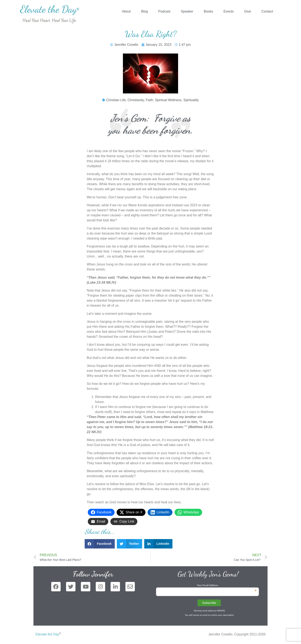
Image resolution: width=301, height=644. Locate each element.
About (126, 11)
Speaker (187, 11)
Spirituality (191, 100)
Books (208, 11)
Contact (267, 11)
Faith (149, 100)
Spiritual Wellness (168, 100)
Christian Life (116, 100)
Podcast (164, 11)
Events (229, 11)
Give (248, 11)
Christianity (136, 100)
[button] (100, 544)
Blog (144, 11)
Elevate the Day (50, 9)
